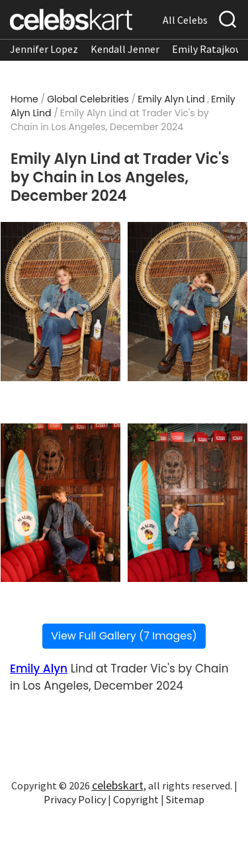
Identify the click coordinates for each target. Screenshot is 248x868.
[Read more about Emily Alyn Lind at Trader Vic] (61, 302)
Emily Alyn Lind (171, 99)
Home (24, 99)
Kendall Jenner (125, 49)
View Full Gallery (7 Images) (124, 636)
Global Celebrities (88, 99)
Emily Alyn (39, 669)
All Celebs (185, 20)
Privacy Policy (75, 799)
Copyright (136, 799)
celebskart (118, 785)
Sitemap (185, 799)
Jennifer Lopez (44, 49)
